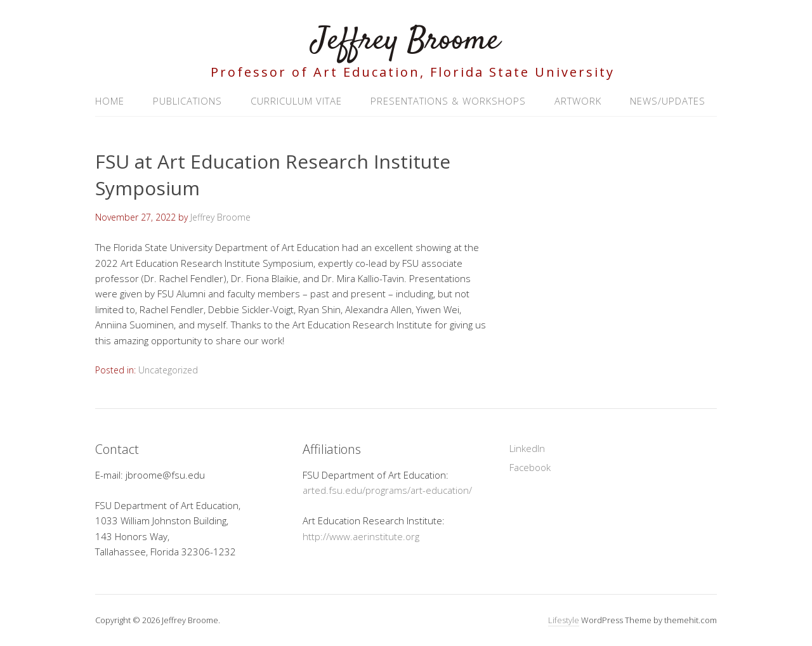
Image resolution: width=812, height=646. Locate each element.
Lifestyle (564, 620)
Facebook (530, 467)
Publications (187, 101)
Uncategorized (168, 370)
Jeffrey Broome (406, 41)
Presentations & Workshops (448, 101)
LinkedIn (527, 448)
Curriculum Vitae (296, 101)
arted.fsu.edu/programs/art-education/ (387, 490)
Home (110, 101)
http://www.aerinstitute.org (361, 536)
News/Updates (668, 101)
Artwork (578, 101)
